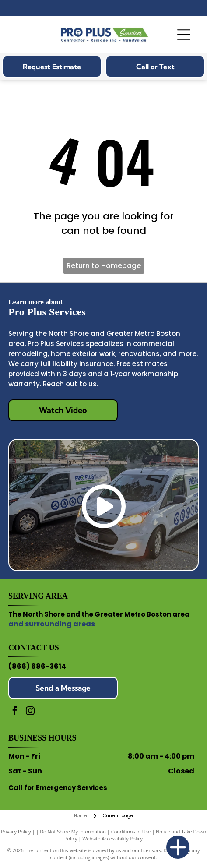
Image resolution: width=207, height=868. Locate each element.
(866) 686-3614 (37, 666)
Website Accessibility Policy (112, 838)
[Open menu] (184, 35)
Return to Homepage (104, 266)
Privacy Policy (16, 831)
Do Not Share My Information (73, 831)
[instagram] (30, 712)
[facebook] (15, 712)
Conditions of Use (131, 831)
